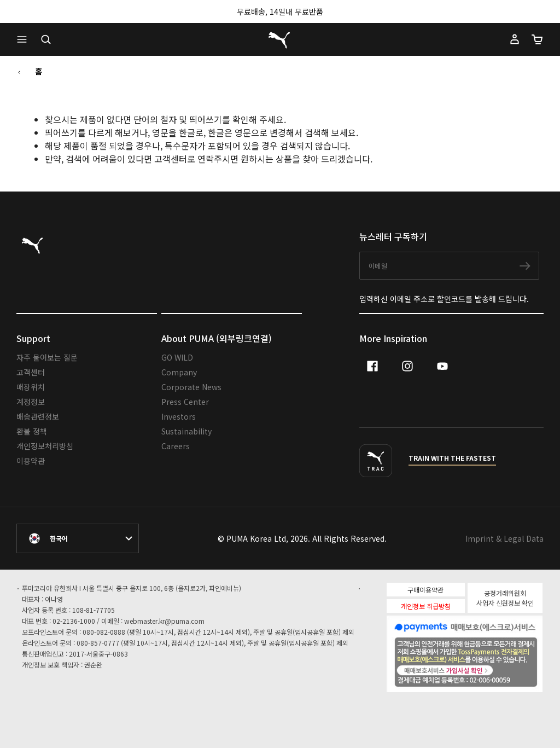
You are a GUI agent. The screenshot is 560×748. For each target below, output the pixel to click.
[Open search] (46, 39)
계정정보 (31, 402)
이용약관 (31, 461)
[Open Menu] (25, 39)
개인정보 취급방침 (426, 606)
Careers (176, 446)
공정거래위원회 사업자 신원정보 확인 (505, 598)
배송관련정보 (38, 416)
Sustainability (186, 431)
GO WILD (177, 357)
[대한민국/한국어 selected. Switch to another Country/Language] (78, 538)
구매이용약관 (425, 590)
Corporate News (191, 387)
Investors (179, 416)
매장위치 (31, 387)
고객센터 (31, 372)
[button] (25, 39)
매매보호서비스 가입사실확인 (483, 669)
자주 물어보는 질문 (47, 357)
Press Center (185, 402)
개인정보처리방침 (45, 446)
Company (179, 372)
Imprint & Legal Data (504, 538)
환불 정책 (32, 431)
